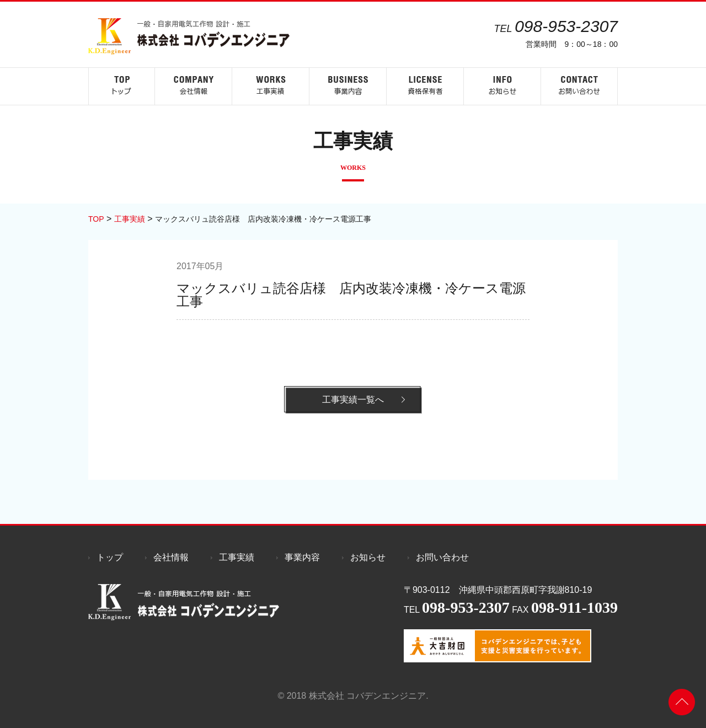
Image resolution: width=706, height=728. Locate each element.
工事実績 (237, 557)
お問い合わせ (442, 557)
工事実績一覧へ (353, 400)
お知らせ (368, 557)
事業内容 (302, 557)
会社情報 (171, 557)
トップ (110, 557)
